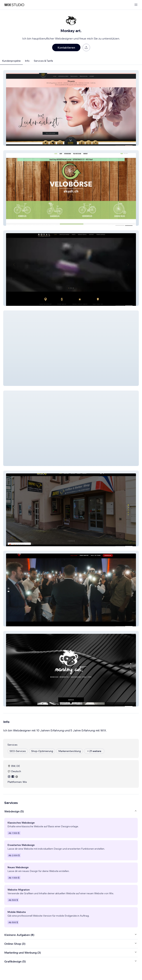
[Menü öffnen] (136, 5)
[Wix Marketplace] (14, 5)
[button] (71, 108)
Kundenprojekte (11, 61)
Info (27, 61)
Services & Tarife (43, 61)
